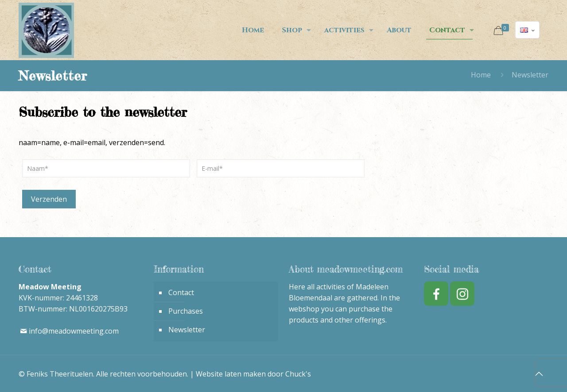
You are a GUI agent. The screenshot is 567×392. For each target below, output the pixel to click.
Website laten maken (231, 374)
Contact (181, 292)
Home (481, 75)
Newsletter (187, 330)
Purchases (186, 311)
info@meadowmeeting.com (74, 331)
